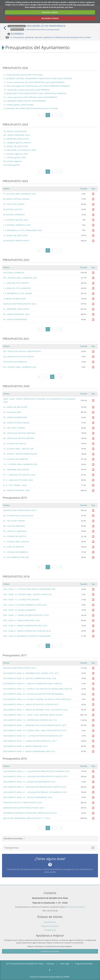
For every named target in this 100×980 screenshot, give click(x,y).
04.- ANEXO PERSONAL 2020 (16, 490)
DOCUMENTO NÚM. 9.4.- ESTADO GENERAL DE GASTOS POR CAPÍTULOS (37, 699)
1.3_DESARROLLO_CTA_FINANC (18, 293)
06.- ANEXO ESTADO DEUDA (16, 423)
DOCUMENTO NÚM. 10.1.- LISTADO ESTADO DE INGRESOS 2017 (33, 736)
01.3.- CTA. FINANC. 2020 (15, 485)
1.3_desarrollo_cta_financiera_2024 (20, 150)
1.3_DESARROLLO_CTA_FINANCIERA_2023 (23, 230)
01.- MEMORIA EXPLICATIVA (16, 470)
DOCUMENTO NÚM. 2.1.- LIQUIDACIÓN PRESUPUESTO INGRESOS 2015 (36, 771)
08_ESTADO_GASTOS (13, 209)
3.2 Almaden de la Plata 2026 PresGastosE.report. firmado (31, 108)
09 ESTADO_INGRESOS (14, 273)
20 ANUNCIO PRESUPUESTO (16, 241)
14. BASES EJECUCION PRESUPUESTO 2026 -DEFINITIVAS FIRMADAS (35, 93)
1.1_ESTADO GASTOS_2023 (16, 220)
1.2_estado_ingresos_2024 (16, 154)
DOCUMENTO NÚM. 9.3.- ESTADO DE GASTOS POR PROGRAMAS (33, 694)
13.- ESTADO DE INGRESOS (16, 552)
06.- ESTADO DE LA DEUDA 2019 (18, 516)
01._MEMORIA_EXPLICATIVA (16, 309)
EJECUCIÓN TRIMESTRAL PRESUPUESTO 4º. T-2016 (27, 818)
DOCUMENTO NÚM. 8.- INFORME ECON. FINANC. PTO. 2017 (31, 673)
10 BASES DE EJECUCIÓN (15, 299)
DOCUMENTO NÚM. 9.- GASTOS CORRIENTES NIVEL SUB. (30, 678)
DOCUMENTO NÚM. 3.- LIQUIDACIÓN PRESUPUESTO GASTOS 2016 (35, 787)
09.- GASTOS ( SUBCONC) (15, 531)
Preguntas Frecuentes (50, 926)
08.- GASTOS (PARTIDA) (14, 526)
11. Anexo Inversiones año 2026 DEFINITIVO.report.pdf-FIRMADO (34, 82)
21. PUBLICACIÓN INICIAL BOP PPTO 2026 (23, 75)
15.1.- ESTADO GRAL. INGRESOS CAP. (20, 464)
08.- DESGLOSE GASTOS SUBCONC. (20, 433)
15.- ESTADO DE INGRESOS (16, 459)
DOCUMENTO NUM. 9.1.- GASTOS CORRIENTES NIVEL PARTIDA (32, 683)
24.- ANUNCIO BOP (12, 412)
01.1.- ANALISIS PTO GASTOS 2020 (19, 475)
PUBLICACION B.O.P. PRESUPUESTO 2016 (23, 802)
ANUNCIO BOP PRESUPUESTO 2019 (20, 510)
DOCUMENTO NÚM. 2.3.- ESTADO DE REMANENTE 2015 (29, 782)
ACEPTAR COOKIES (50, 12)
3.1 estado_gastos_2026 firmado (19, 105)
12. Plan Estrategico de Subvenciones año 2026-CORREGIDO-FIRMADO (36, 86)
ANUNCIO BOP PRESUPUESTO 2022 (20, 304)
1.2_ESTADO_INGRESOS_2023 (17, 225)
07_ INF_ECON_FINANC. (14, 204)
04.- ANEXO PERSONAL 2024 (17, 135)
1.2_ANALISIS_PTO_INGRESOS (17, 288)
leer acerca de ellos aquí (84, 5)
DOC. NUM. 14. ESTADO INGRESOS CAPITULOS (25, 605)
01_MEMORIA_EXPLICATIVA (16, 139)
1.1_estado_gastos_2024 (15, 157)
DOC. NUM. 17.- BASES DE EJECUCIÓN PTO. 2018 (26, 615)
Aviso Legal (65, 964)
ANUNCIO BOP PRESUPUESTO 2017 (20, 668)
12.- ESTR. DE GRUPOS (14, 547)
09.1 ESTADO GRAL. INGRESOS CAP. (20, 367)
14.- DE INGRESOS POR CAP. (16, 557)
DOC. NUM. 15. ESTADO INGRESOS (19, 610)
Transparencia (50, 930)
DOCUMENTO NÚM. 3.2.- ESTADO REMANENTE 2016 (28, 797)
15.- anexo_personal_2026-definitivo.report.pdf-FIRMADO (30, 97)
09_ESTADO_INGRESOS (14, 214)
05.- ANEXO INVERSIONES (15, 319)
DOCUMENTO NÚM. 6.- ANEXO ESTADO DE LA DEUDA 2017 (31, 704)
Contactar (50, 964)
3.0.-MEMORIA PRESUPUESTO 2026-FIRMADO (25, 101)
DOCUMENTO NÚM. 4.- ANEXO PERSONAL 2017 (25, 746)
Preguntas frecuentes (84, 964)
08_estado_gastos (12, 165)
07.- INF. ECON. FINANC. (14, 428)
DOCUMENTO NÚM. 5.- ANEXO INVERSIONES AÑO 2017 (29, 751)
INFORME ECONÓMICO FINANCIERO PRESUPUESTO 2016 (30, 813)
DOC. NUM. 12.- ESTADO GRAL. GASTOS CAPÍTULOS (27, 594)
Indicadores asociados (14, 838)
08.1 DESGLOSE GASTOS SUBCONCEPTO (22, 351)
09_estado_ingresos (13, 161)
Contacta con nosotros (50, 951)
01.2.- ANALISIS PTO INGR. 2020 (18, 480)
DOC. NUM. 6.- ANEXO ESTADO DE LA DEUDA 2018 (27, 631)
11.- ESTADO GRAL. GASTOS (16, 542)
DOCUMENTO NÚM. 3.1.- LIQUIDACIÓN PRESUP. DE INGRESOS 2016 (35, 792)
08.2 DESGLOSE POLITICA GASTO (19, 357)
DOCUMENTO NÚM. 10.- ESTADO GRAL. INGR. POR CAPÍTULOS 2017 (35, 730)
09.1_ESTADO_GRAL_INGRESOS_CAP (20, 278)
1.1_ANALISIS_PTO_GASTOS (16, 283)
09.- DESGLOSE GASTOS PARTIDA (19, 438)
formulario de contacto (75, 907)
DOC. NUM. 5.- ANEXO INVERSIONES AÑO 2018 (25, 626)
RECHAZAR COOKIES (50, 18)
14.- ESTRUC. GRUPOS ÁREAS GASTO (20, 454)
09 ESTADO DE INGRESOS (15, 362)
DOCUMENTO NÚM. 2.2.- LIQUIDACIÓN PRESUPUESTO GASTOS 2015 (35, 776)
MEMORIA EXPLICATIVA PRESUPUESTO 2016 (24, 808)
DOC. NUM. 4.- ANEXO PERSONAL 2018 (21, 620)
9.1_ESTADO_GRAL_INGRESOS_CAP (19, 194)
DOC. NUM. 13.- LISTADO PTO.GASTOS (21, 599)
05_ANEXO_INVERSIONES (15, 131)
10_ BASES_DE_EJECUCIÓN (16, 146)
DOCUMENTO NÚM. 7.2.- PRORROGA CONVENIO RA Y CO (30, 720)
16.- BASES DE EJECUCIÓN (15, 407)
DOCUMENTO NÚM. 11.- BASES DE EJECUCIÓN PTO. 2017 (30, 741)
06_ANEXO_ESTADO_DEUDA (16, 199)
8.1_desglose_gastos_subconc (17, 142)
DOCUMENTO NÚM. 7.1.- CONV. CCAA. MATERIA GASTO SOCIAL (33, 715)
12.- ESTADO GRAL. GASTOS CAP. (19, 449)
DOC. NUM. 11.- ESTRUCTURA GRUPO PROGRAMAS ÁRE (29, 589)
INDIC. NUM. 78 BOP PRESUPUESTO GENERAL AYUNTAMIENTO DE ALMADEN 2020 (39, 400)
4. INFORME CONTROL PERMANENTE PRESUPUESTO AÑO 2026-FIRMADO (38, 78)
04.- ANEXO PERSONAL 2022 (16, 314)
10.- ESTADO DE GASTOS (15, 443)
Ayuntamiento (50, 922)
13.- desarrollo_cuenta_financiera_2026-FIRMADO (27, 90)
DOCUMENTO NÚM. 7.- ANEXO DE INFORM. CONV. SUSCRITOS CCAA (35, 710)
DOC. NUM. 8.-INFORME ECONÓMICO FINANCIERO (27, 636)
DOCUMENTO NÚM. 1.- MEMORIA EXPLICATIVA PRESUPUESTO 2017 (35, 725)
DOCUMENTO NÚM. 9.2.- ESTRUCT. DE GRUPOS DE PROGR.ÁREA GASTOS (37, 689)
